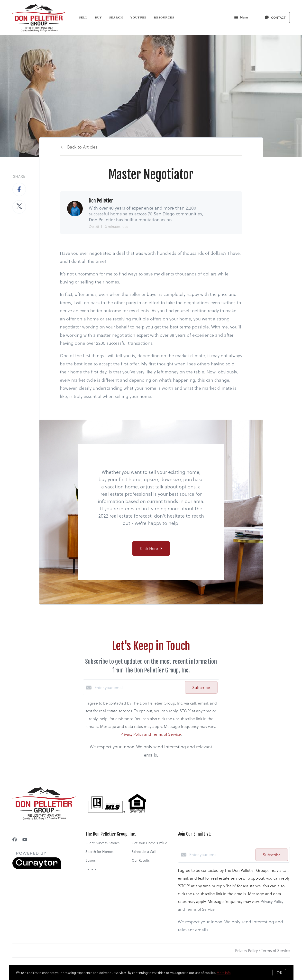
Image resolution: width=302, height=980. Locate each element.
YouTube (138, 18)
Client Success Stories (102, 843)
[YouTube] (25, 839)
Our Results (141, 860)
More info (224, 973)
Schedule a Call (144, 852)
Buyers (91, 860)
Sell (83, 18)
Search (116, 18)
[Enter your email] (138, 688)
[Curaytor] (37, 868)
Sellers (91, 869)
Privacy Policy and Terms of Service (151, 734)
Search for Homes (99, 852)
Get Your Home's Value (149, 843)
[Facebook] (15, 839)
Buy (98, 18)
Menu (241, 18)
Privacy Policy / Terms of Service (262, 950)
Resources (164, 18)
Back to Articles (82, 147)
